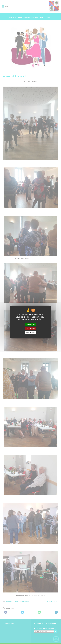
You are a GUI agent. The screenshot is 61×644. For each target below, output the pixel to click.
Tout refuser (30, 329)
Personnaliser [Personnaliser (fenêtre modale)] (31, 333)
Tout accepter (30, 325)
